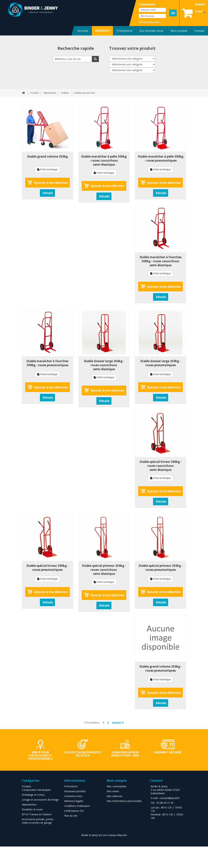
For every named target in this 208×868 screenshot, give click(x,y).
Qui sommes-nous (151, 31)
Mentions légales (74, 801)
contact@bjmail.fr (170, 798)
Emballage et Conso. (34, 795)
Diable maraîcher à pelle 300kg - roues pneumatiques (161, 158)
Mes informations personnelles (124, 801)
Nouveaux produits (75, 791)
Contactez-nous (73, 796)
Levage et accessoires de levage (40, 800)
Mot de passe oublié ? (150, 22)
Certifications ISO (74, 811)
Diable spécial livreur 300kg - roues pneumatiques (47, 568)
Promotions (124, 31)
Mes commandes (117, 786)
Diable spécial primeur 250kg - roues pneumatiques (161, 568)
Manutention (29, 804)
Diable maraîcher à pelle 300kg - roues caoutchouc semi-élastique (104, 160)
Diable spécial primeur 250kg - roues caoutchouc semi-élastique (104, 570)
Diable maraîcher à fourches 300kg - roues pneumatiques (47, 363)
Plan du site (71, 816)
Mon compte (179, 31)
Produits (27, 786)
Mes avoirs (113, 791)
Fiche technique (47, 169)
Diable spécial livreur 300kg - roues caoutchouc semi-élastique (161, 466)
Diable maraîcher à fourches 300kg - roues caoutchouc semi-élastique (161, 261)
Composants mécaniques (36, 790)
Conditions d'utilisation (77, 806)
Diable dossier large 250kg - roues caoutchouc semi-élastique (104, 365)
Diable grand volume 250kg (47, 156)
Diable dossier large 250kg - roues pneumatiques (161, 363)
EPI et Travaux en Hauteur (37, 814)
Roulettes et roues (32, 809)
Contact (199, 31)
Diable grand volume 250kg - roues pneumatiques (161, 668)
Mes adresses (115, 796)
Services (83, 31)
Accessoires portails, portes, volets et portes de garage (38, 821)
